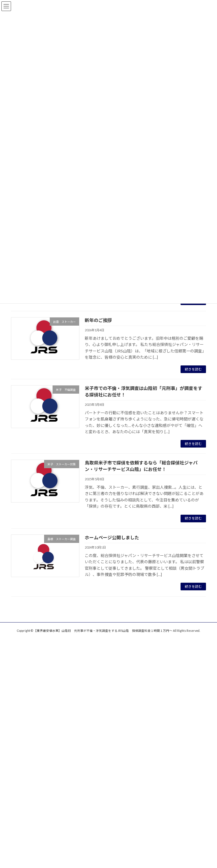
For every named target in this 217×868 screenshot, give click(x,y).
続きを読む (193, 369)
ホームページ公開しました (112, 537)
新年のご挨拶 (98, 320)
